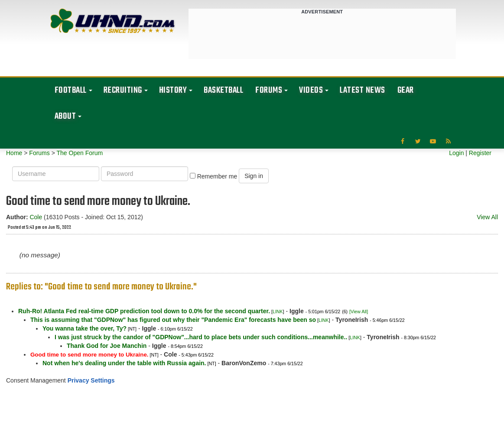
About (65, 116)
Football (71, 90)
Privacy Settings (91, 380)
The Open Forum (80, 153)
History (173, 90)
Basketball (223, 90)
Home (14, 153)
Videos (311, 90)
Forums (269, 90)
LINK (278, 311)
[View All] (359, 311)
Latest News (363, 90)
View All (487, 217)
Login (456, 153)
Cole (36, 217)
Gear (406, 90)
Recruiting (123, 90)
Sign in (254, 176)
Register (480, 153)
